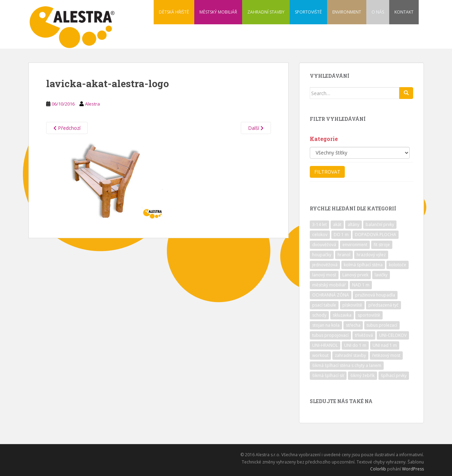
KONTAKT (404, 12)
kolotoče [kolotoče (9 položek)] (398, 265)
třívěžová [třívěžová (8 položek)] (364, 335)
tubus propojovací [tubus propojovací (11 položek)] (330, 335)
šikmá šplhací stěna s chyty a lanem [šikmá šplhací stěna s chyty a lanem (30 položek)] (347, 365)
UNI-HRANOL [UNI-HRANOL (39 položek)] (325, 345)
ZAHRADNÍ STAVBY (266, 12)
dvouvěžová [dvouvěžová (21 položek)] (324, 245)
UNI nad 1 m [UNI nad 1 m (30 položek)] (385, 345)
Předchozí (67, 128)
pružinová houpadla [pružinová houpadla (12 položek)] (375, 295)
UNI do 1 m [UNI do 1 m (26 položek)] (355, 345)
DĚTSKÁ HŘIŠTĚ (174, 12)
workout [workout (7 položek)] (320, 355)
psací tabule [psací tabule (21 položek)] (324, 305)
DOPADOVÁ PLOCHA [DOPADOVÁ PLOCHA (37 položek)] (376, 235)
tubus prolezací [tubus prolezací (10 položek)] (382, 325)
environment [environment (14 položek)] (355, 245)
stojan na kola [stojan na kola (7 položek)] (326, 325)
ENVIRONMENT (347, 12)
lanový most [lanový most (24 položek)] (324, 275)
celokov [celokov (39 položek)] (320, 235)
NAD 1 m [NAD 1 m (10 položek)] (361, 285)
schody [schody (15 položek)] (319, 315)
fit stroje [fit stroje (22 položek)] (382, 245)
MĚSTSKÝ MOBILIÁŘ (218, 12)
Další (256, 128)
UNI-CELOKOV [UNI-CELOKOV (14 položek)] (393, 335)
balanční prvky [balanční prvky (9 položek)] (380, 224)
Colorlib (378, 469)
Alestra (92, 104)
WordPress (413, 469)
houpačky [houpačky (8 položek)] (322, 255)
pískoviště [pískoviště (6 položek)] (352, 305)
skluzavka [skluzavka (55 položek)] (342, 315)
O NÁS (378, 12)
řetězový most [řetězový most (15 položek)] (386, 355)
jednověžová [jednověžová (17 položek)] (325, 265)
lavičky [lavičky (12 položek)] (381, 275)
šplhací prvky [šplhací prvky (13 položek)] (394, 375)
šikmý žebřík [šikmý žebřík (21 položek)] (363, 375)
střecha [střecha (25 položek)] (353, 325)
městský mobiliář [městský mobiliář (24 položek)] (329, 285)
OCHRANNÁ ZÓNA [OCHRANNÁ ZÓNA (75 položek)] (331, 295)
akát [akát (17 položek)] (337, 224)
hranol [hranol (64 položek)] (344, 255)
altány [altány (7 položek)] (353, 224)
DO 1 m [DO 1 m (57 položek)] (341, 235)
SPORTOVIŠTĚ (308, 12)
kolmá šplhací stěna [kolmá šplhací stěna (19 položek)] (363, 265)
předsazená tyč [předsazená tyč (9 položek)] (383, 305)
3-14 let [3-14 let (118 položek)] (319, 224)
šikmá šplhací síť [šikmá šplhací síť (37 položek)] (328, 375)
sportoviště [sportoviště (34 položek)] (369, 315)
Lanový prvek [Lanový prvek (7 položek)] (355, 275)
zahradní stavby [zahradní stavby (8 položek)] (350, 355)
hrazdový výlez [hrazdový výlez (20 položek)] (371, 255)
